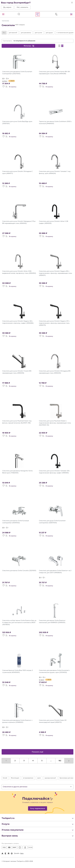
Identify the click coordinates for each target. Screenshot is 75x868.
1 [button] (6, 761)
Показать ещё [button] (38, 752)
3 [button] (24, 761)
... (51, 761)
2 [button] (15, 761)
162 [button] (60, 761)
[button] (7, 7)
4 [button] (33, 761)
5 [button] (42, 761)
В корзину (13, 87)
